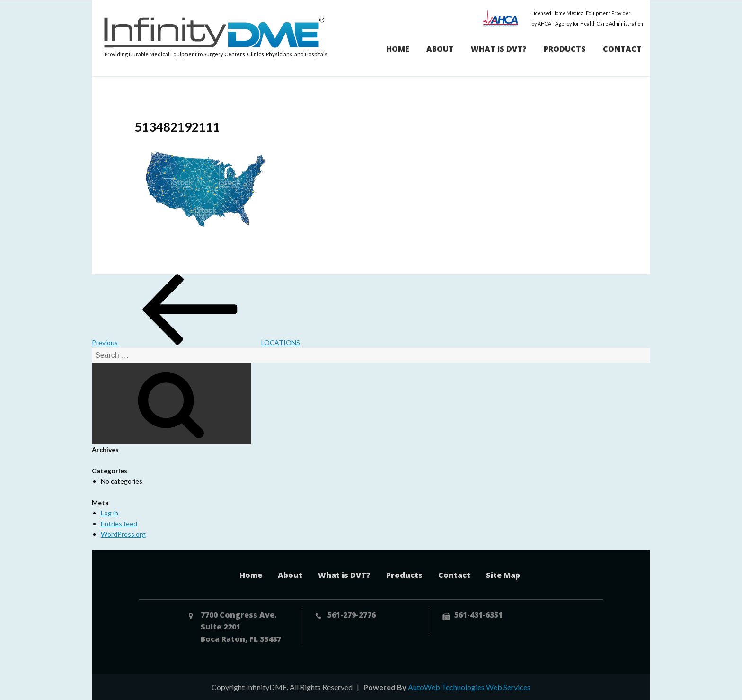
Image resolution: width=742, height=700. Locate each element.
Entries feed (119, 524)
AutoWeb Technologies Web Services (469, 687)
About (440, 49)
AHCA (501, 18)
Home (398, 49)
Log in (110, 513)
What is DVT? (499, 49)
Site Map (503, 575)
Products (565, 49)
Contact (622, 49)
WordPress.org (123, 534)
